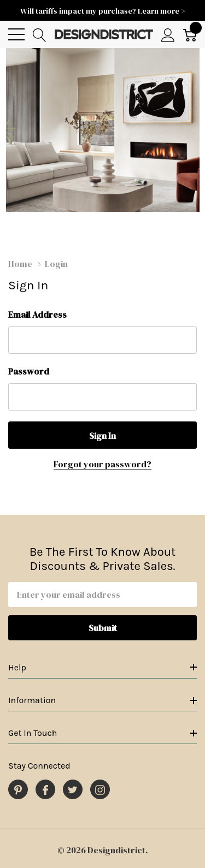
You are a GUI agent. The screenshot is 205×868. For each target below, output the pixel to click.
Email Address (37, 314)
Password (29, 371)
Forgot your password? (102, 464)
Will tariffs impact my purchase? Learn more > (103, 11)
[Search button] (40, 35)
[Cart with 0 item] (190, 35)
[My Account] (168, 35)
